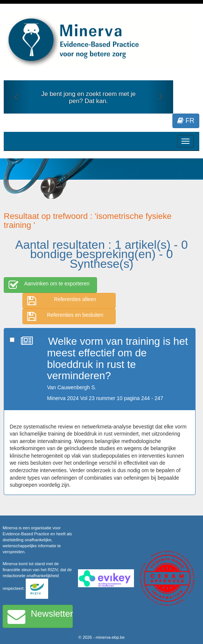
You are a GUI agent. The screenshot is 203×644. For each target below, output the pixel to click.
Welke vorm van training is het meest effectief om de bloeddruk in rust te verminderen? (118, 358)
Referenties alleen (62, 301)
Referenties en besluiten (65, 316)
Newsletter (40, 616)
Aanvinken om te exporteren (49, 285)
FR (186, 121)
